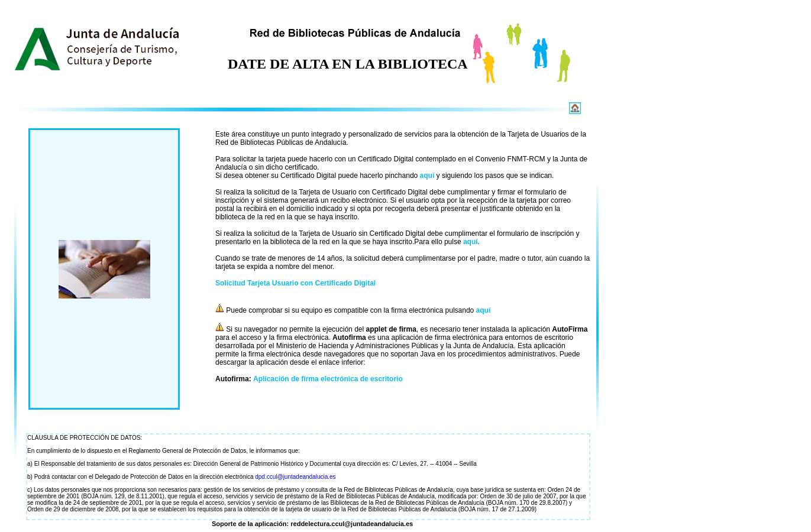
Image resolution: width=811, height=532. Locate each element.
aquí (427, 176)
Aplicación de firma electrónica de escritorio (328, 379)
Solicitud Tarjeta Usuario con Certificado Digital (295, 283)
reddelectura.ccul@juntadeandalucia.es (352, 524)
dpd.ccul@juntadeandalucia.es (295, 477)
